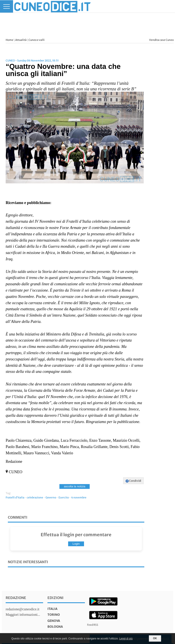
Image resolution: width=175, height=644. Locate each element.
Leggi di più (126, 639)
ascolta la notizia (75, 486)
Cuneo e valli (37, 40)
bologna (55, 627)
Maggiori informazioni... (23, 615)
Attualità (21, 40)
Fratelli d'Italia (15, 497)
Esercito (64, 497)
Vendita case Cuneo (161, 40)
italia (52, 609)
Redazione (16, 598)
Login (76, 544)
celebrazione (35, 497)
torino (54, 615)
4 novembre (79, 497)
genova (54, 621)
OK (155, 638)
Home (9, 40)
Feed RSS (93, 625)
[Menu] (7, 6)
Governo (51, 497)
